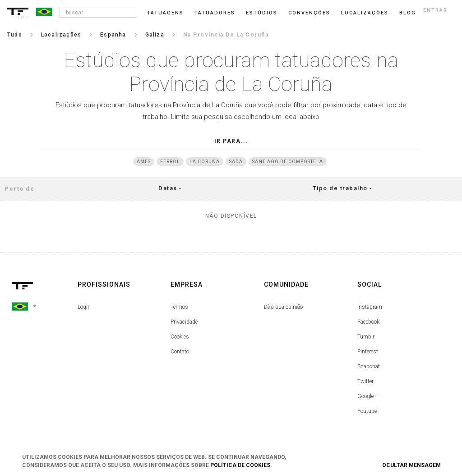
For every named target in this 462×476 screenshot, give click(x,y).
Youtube (367, 411)
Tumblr (366, 337)
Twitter (365, 381)
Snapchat (369, 366)
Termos (179, 307)
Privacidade (184, 322)
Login (84, 307)
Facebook (368, 322)
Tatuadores (215, 13)
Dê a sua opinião (283, 307)
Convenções (309, 13)
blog (408, 13)
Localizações (365, 13)
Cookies (180, 337)
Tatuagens (165, 13)
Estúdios (262, 13)
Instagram (370, 307)
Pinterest (368, 352)
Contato (180, 352)
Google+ (367, 396)
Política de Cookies (240, 465)
